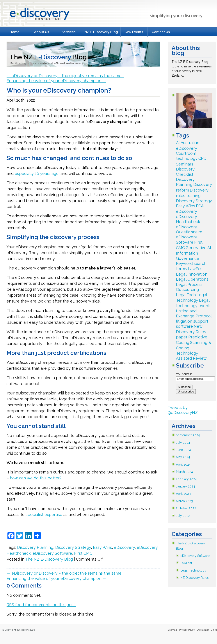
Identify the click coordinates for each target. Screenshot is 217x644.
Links (214, 630)
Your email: (184, 374)
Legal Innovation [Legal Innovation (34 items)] (192, 274)
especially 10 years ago (37, 173)
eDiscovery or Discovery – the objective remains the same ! (65, 76)
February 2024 (186, 479)
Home (15, 32)
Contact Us (161, 32)
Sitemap (172, 630)
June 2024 (183, 450)
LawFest (186, 563)
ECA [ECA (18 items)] (200, 206)
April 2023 (183, 494)
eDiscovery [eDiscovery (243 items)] (187, 211)
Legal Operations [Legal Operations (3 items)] (192, 279)
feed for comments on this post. (41, 605)
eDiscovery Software (52, 553)
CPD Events (134, 32)
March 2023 (184, 501)
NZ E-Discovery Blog (101, 32)
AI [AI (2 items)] (178, 143)
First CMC (83, 553)
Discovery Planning (35, 547)
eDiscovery (124, 547)
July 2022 (183, 516)
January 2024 (186, 486)
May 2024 (183, 457)
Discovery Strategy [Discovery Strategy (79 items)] (194, 201)
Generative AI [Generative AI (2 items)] (198, 248)
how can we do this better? (36, 478)
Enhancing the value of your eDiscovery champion (56, 81)
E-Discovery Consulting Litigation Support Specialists (39, 15)
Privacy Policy (187, 630)
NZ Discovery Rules (195, 578)
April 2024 (183, 465)
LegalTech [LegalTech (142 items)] (186, 295)
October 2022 (186, 508)
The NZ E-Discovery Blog (49, 559)
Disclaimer (203, 630)
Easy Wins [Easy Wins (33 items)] (186, 206)
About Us (42, 32)
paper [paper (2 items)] (182, 337)
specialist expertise (44, 515)
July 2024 (183, 443)
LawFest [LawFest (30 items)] (196, 269)
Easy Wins (102, 547)
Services (69, 32)
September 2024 (188, 435)
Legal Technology (193, 570)
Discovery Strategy (73, 547)
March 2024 (184, 472)
